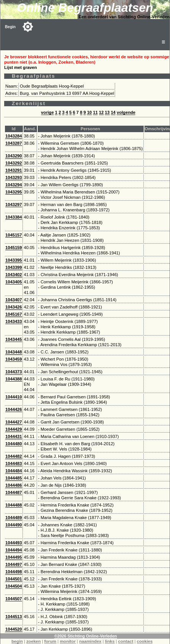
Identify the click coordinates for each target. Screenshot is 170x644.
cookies (145, 641)
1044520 (14, 629)
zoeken (34, 641)
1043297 (14, 205)
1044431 (14, 436)
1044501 (14, 579)
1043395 (14, 260)
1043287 (14, 143)
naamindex (90, 641)
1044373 (14, 372)
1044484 (14, 471)
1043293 (14, 177)
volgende (126, 112)
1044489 (14, 518)
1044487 (14, 492)
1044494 (14, 550)
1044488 (14, 505)
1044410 (14, 397)
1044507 (14, 599)
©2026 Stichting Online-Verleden (85, 636)
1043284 (14, 136)
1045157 (14, 235)
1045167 (14, 314)
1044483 (14, 463)
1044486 (14, 485)
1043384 (14, 217)
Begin (10, 27)
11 (95, 112)
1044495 (14, 557)
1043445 (14, 339)
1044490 (14, 525)
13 (107, 112)
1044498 (14, 572)
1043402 (14, 275)
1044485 (14, 478)
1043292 (14, 163)
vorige (48, 112)
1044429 (14, 429)
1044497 (14, 564)
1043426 (14, 307)
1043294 (14, 185)
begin (17, 641)
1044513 (14, 617)
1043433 (14, 321)
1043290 (14, 156)
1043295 (14, 192)
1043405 (14, 282)
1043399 (14, 267)
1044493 (14, 543)
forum (50, 641)
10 (89, 112)
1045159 (14, 248)
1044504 (14, 586)
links (110, 641)
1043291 (14, 170)
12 (101, 112)
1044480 (14, 444)
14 (113, 112)
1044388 (14, 379)
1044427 (14, 422)
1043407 (14, 300)
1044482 (14, 456)
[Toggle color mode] (28, 27)
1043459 (14, 359)
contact (126, 641)
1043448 (14, 352)
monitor (68, 641)
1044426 (14, 409)
